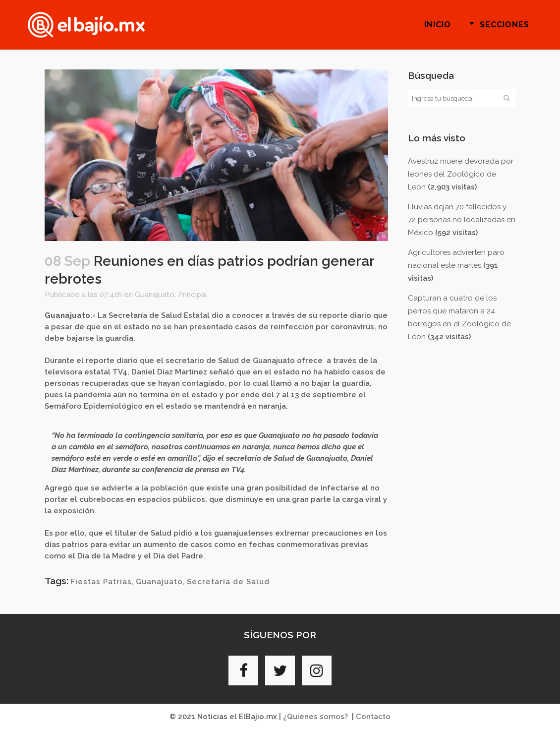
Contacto (373, 717)
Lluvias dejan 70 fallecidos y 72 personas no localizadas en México (462, 220)
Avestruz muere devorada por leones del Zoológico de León (461, 174)
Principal (193, 295)
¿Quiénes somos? (315, 717)
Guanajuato (155, 295)
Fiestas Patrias (101, 582)
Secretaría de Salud (228, 582)
